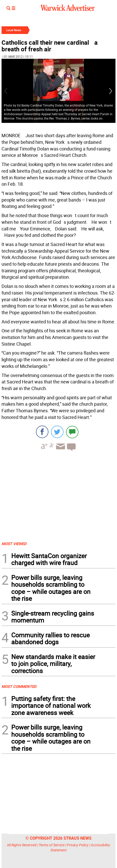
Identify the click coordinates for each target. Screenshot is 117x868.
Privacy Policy (78, 845)
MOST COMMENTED (19, 686)
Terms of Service (52, 845)
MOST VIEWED (14, 544)
